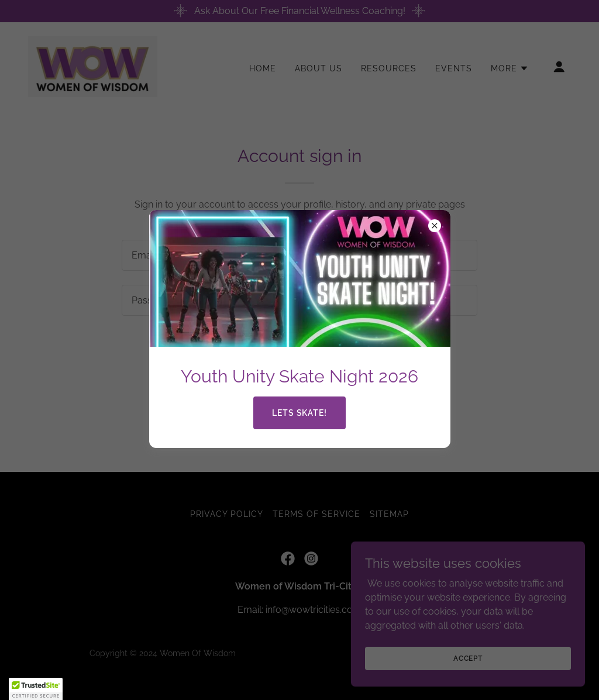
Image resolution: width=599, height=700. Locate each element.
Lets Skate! (300, 413)
